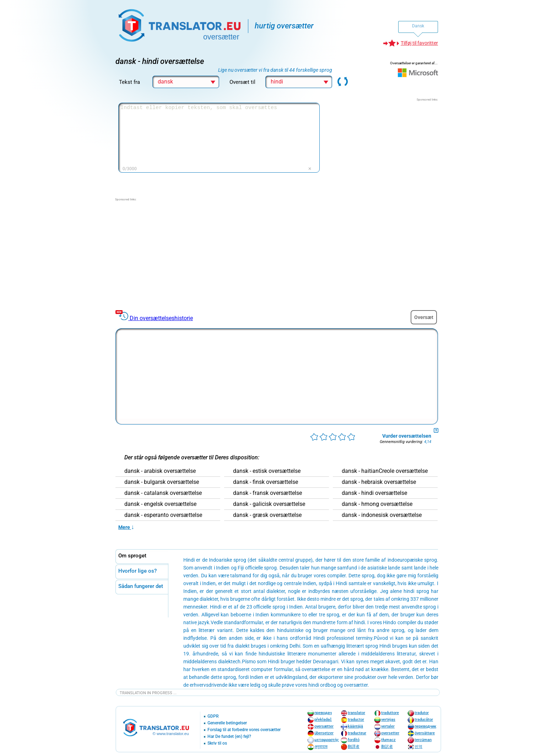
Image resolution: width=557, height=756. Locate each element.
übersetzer (324, 733)
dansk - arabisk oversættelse (160, 471)
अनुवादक (321, 747)
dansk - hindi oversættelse (374, 493)
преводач (323, 713)
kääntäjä (355, 726)
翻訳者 (387, 747)
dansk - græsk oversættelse (267, 515)
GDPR (213, 716)
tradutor (422, 713)
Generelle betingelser (227, 723)
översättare (425, 733)
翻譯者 (354, 747)
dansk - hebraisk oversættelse (379, 482)
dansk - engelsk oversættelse (160, 504)
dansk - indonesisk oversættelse (382, 515)
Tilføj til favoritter (419, 43)
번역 (418, 747)
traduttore (390, 713)
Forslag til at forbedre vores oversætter (244, 730)
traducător (424, 720)
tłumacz (388, 740)
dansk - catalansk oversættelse (163, 493)
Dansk (418, 26)
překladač (323, 720)
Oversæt (424, 317)
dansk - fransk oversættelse (267, 493)
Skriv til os (217, 743)
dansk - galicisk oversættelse (269, 504)
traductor (356, 720)
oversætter (324, 726)
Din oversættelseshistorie (161, 318)
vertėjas (388, 720)
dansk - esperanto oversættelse (163, 515)
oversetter (390, 733)
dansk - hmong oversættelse (377, 504)
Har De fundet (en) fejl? (229, 737)
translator (356, 713)
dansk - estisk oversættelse (267, 471)
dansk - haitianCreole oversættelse (385, 471)
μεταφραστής (327, 740)
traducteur (357, 733)
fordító (354, 740)
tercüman (423, 740)
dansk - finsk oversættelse (266, 482)
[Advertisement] (385, 146)
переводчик (425, 726)
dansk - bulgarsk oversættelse (162, 482)
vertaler (388, 726)
